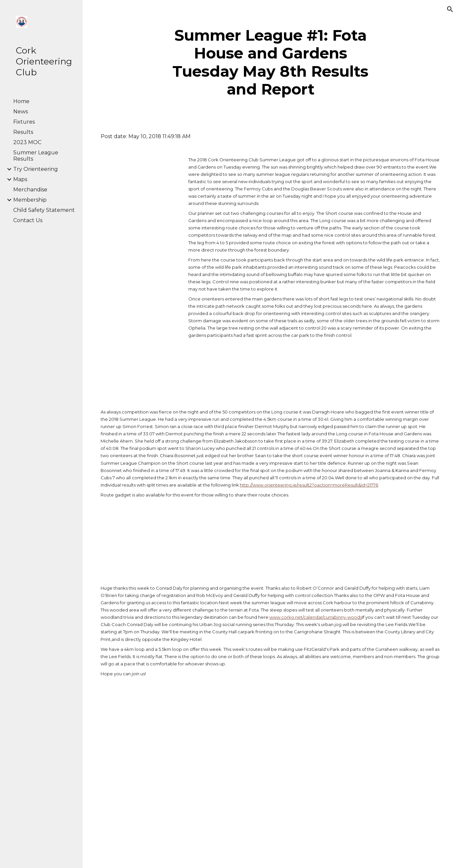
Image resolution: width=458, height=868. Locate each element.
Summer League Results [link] (36, 156)
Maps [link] (20, 179)
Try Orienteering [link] (36, 169)
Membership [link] (30, 200)
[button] (450, 9)
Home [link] (21, 101)
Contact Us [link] (28, 220)
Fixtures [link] (24, 122)
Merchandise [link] (30, 190)
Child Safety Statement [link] (44, 210)
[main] (270, 62)
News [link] (21, 112)
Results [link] (23, 132)
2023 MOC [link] (27, 142)
